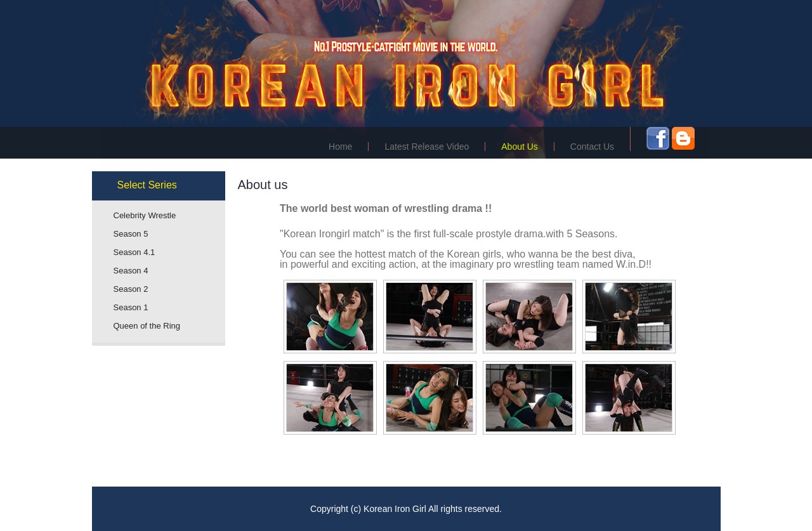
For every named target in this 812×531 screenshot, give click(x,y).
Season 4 (131, 271)
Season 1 (131, 307)
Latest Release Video (427, 147)
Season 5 (131, 234)
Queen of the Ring (147, 326)
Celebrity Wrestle (145, 215)
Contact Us (592, 147)
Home (340, 147)
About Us (520, 147)
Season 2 (131, 289)
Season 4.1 (134, 252)
